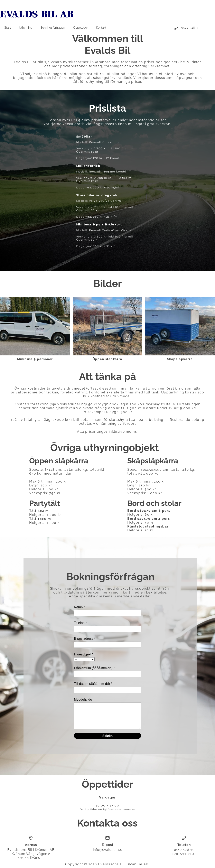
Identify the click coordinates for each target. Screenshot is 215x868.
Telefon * (80, 623)
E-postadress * (85, 639)
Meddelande (83, 699)
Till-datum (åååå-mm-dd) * (93, 684)
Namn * (79, 607)
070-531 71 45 (184, 854)
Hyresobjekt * (84, 654)
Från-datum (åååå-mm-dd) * (94, 668)
